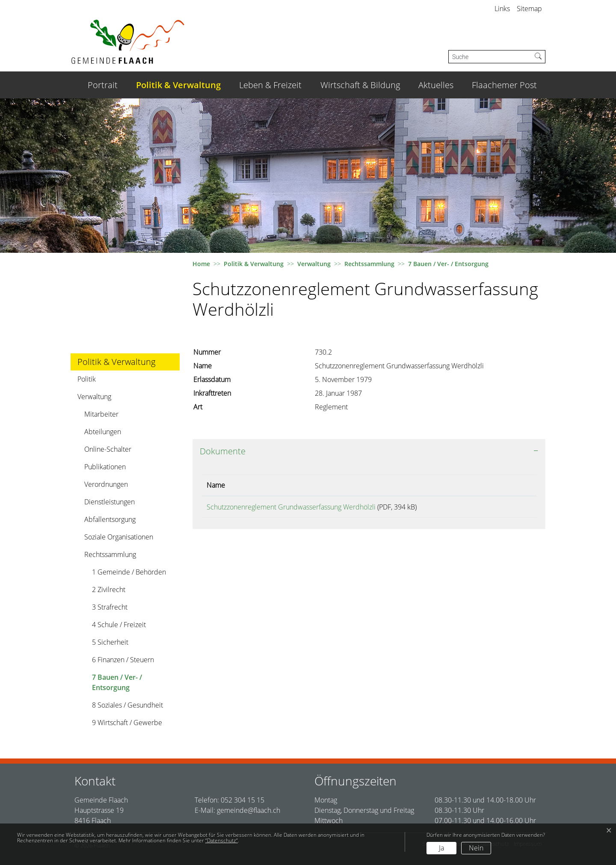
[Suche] (490, 57)
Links (502, 9)
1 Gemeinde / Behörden (129, 572)
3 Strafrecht (110, 607)
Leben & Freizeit (270, 85)
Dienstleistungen (110, 502)
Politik (87, 379)
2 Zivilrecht (109, 590)
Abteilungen (103, 432)
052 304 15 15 (243, 800)
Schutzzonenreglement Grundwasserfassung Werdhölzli (291, 507)
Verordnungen (106, 484)
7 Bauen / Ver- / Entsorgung (117, 684)
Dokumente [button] (223, 451)
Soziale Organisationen (119, 537)
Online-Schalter (108, 449)
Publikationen (105, 467)
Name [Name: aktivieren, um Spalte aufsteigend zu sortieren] (216, 485)
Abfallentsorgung (110, 519)
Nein (476, 848)
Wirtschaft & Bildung (360, 85)
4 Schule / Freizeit (119, 625)
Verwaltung (94, 397)
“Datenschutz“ (222, 840)
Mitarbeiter (101, 414)
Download (508, 508)
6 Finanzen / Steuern (123, 660)
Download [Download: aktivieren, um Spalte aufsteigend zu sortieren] (500, 485)
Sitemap (529, 9)
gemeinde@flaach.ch (249, 810)
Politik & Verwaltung (178, 85)
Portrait (103, 85)
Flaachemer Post (504, 85)
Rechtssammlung (110, 554)
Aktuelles (436, 85)
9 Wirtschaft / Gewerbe (127, 723)
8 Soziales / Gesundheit (127, 705)
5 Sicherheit (110, 642)
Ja (441, 848)
